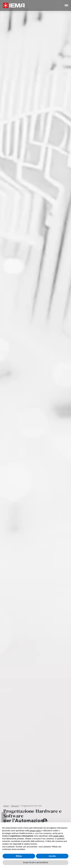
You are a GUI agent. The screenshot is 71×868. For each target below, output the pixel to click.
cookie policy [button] (58, 836)
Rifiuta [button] (19, 856)
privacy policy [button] (35, 831)
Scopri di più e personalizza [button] (35, 862)
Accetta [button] (52, 856)
